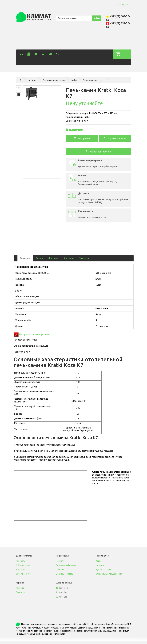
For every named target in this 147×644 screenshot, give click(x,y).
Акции (99, 561)
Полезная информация (67, 565)
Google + (62, 592)
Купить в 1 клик (115, 138)
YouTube (62, 597)
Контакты (69, 258)
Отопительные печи (54, 80)
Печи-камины (90, 80)
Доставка (53, 258)
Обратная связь (24, 565)
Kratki (74, 80)
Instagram (62, 588)
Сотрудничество (24, 574)
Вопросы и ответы (65, 574)
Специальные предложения (109, 574)
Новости (60, 561)
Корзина (20, 588)
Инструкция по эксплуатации (34, 334)
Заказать (84, 258)
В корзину (82, 138)
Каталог (32, 80)
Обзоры (60, 570)
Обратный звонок (98, 151)
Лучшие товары (103, 570)
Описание (25, 258)
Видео (39, 258)
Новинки (100, 565)
